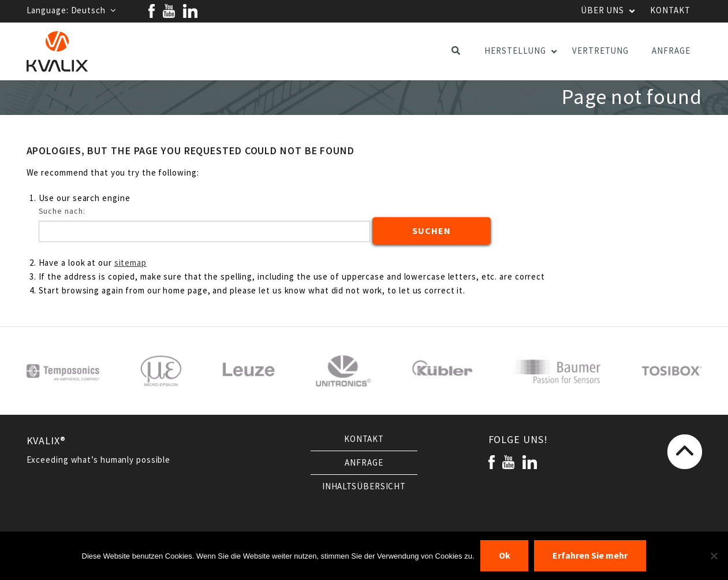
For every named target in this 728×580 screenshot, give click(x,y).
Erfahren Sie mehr (590, 555)
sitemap (130, 263)
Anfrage (364, 463)
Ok (505, 555)
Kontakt (364, 439)
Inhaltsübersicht (364, 486)
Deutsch (94, 10)
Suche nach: (62, 211)
